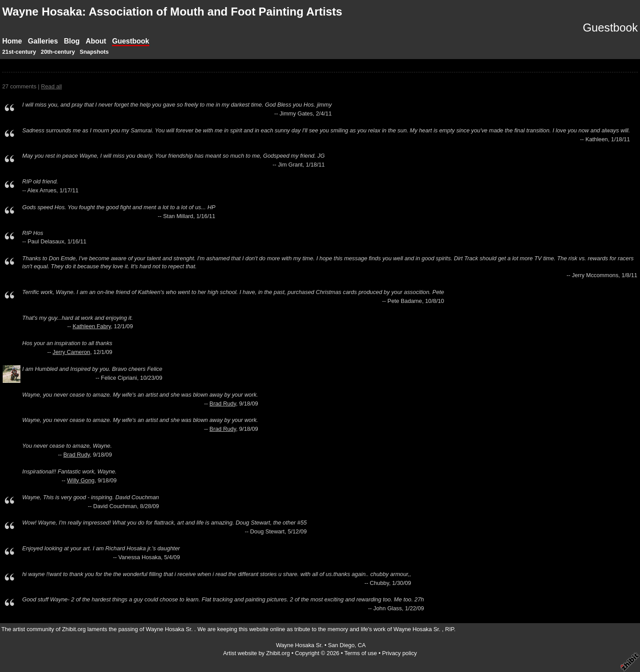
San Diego (341, 645)
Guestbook (131, 41)
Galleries (43, 41)
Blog (72, 41)
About (96, 41)
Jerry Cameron (71, 352)
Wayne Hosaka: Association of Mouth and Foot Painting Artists (172, 12)
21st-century (19, 52)
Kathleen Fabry (92, 326)
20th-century (58, 52)
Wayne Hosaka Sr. (300, 645)
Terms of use (361, 653)
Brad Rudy (223, 404)
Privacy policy (400, 653)
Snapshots (94, 52)
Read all (51, 86)
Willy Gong (81, 480)
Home (12, 41)
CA (362, 645)
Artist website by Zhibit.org (256, 653)
